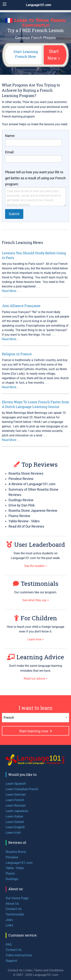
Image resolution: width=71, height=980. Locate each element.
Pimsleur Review (21, 479)
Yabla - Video (15, 868)
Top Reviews (36, 464)
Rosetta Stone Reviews (26, 474)
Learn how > (36, 639)
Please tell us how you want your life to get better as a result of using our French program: (35, 178)
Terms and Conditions (49, 970)
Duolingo (12, 879)
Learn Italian (14, 816)
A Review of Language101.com (32, 484)
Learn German (16, 794)
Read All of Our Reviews (26, 526)
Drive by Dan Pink (22, 505)
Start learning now (36, 731)
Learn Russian (16, 805)
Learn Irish (13, 833)
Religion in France (17, 354)
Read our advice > (35, 679)
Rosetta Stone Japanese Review (33, 511)
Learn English (15, 827)
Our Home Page (17, 898)
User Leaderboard (36, 544)
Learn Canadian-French (22, 789)
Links (9, 925)
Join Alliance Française (21, 306)
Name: (10, 136)
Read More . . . (11, 291)
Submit (14, 214)
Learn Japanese (17, 811)
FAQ (9, 944)
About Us (12, 904)
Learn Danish (15, 822)
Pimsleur (12, 857)
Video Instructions (19, 955)
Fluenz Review (19, 516)
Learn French (15, 800)
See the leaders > (35, 566)
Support (11, 961)
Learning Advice (35, 657)
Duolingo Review (21, 500)
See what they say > (36, 600)
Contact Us (14, 909)
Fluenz (10, 873)
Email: (10, 152)
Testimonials (36, 583)
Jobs (9, 920)
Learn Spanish (16, 784)
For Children (36, 618)
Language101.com (39, 5)
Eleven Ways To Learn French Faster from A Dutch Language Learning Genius (35, 404)
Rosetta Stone (16, 852)
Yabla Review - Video (24, 521)
